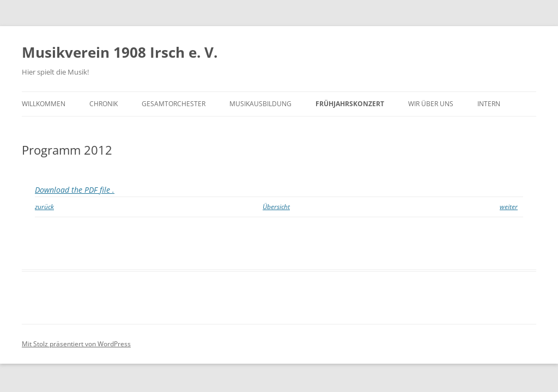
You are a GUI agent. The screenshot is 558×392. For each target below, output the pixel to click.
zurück (44, 207)
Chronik (104, 104)
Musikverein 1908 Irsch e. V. (120, 52)
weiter (509, 207)
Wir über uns (431, 104)
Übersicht (276, 207)
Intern (489, 104)
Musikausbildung (260, 104)
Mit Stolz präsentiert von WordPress (76, 344)
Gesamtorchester (174, 104)
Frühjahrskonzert (350, 104)
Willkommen (44, 104)
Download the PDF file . (75, 190)
